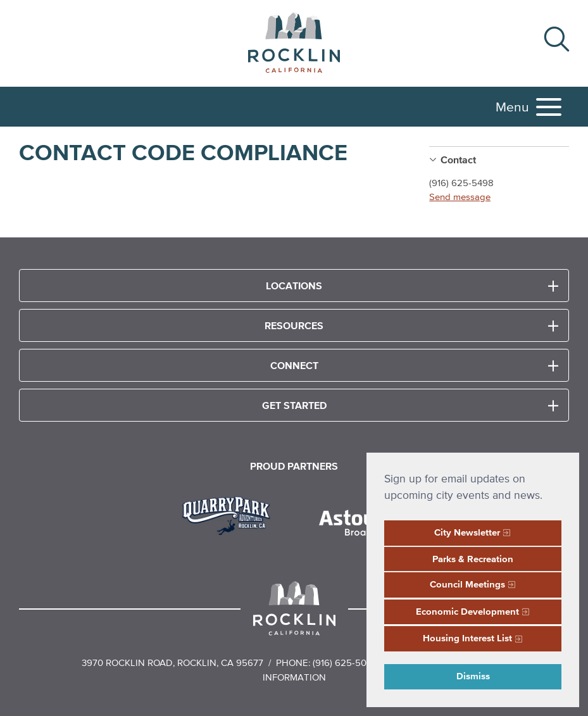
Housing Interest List (467, 638)
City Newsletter (467, 532)
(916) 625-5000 (345, 663)
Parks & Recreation (473, 559)
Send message (460, 197)
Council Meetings (467, 584)
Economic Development (467, 611)
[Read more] (231, 514)
